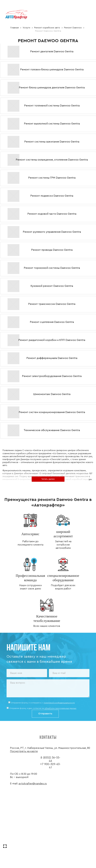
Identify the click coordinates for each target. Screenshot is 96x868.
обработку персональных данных (60, 708)
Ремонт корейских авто (47, 28)
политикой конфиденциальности (59, 703)
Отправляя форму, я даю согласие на (43, 708)
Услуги (26, 28)
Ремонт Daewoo (73, 28)
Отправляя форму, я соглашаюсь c (43, 703)
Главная (15, 28)
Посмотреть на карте (24, 751)
